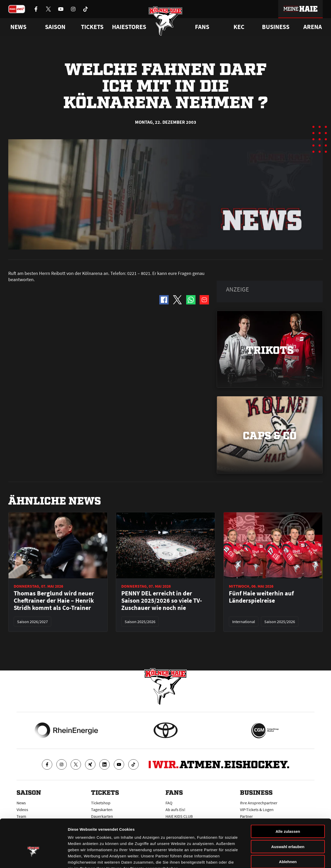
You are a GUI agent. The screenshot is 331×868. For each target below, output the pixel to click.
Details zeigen (275, 858)
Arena (313, 27)
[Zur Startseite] (166, 21)
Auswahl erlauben (288, 815)
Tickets (92, 27)
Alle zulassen (288, 800)
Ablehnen (288, 830)
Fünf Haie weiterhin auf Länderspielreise (261, 597)
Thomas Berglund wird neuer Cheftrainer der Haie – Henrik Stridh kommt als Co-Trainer (54, 601)
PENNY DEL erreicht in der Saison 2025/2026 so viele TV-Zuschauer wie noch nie (162, 601)
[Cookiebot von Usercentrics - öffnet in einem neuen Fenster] (33, 858)
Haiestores (129, 27)
